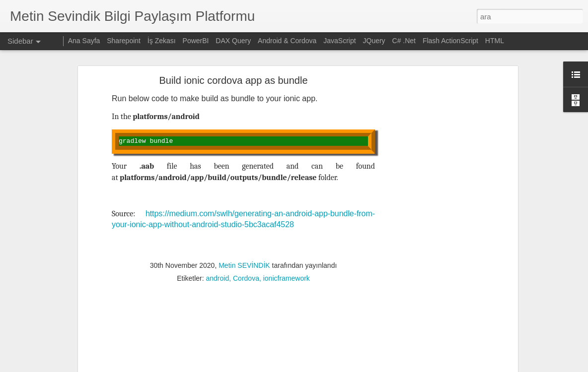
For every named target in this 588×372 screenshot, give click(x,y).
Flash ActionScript (450, 41)
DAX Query (233, 41)
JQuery (374, 41)
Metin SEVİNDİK (244, 155)
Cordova (246, 168)
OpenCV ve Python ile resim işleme (71, 328)
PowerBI (196, 41)
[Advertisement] (243, 232)
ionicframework (287, 168)
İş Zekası (162, 41)
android (218, 168)
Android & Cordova (287, 41)
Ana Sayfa (84, 41)
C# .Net (404, 41)
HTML (495, 41)
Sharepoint (124, 41)
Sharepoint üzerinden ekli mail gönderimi (78, 306)
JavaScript (339, 41)
